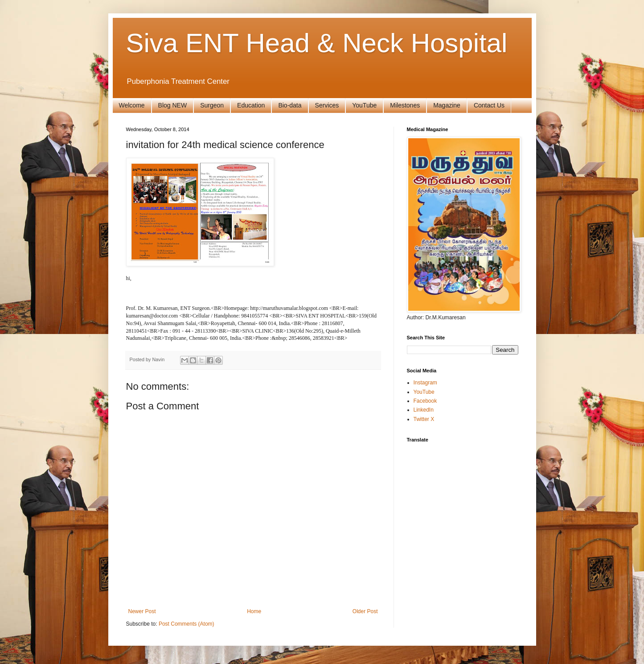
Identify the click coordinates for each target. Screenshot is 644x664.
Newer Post (142, 611)
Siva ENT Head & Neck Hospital (317, 43)
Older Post (365, 611)
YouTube (364, 105)
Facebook (425, 401)
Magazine (447, 105)
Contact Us (489, 105)
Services (327, 105)
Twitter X (424, 419)
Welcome (132, 105)
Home (254, 611)
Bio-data (290, 105)
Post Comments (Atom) (187, 624)
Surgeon (212, 105)
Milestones (405, 105)
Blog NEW (173, 105)
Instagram (425, 383)
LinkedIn (424, 410)
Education (251, 105)
